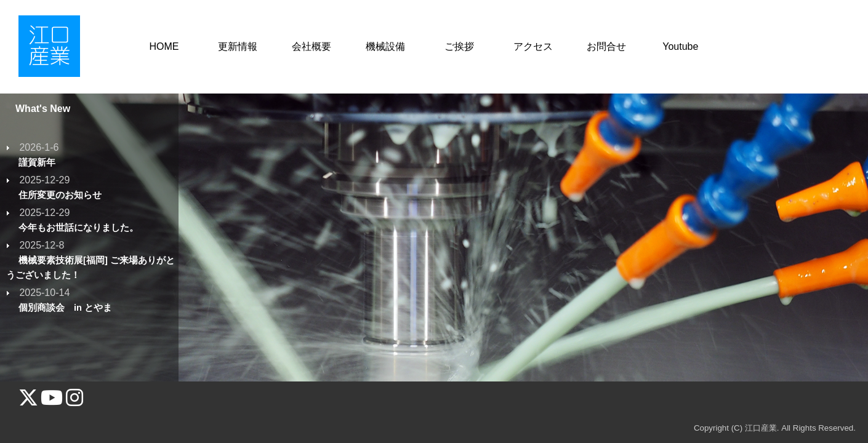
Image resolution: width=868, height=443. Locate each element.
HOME (164, 46)
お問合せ (606, 46)
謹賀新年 (37, 162)
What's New (43, 109)
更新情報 (238, 46)
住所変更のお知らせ (60, 195)
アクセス (533, 46)
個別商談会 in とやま (70, 308)
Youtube (680, 46)
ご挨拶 (459, 46)
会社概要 (311, 46)
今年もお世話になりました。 (78, 228)
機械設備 (385, 46)
